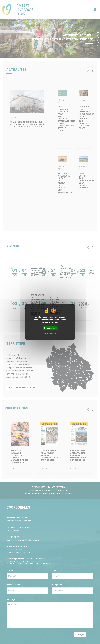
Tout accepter (50, 328)
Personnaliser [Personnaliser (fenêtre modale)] (50, 333)
